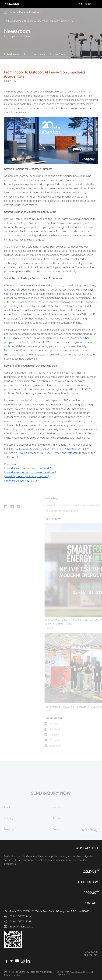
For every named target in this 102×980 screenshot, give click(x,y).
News (22, 12)
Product (91, 893)
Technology (88, 882)
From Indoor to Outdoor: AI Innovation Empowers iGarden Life (41, 21)
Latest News (36, 12)
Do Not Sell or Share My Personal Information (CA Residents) (28, 973)
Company (90, 872)
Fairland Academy (34, 54)
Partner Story (57, 54)
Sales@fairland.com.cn (22, 927)
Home (12, 12)
